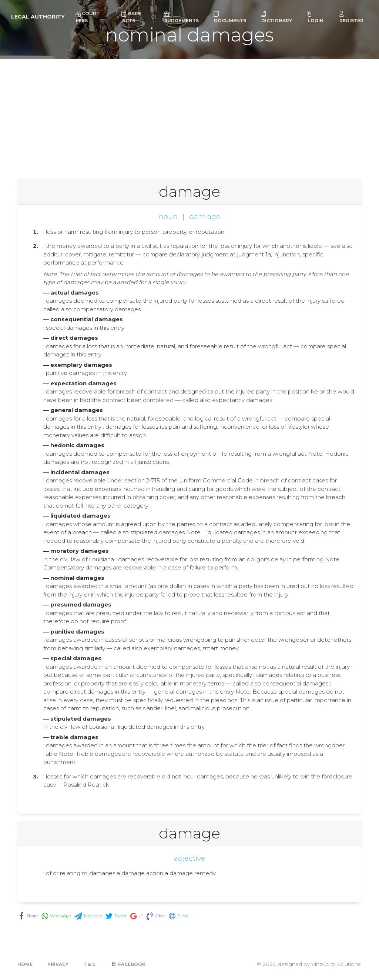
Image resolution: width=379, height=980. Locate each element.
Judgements (181, 17)
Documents (229, 17)
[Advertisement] (189, 115)
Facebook (128, 964)
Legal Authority (38, 17)
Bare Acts (131, 17)
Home (25, 964)
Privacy (58, 964)
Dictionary (276, 17)
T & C (89, 964)
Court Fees (87, 17)
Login (315, 17)
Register (351, 17)
